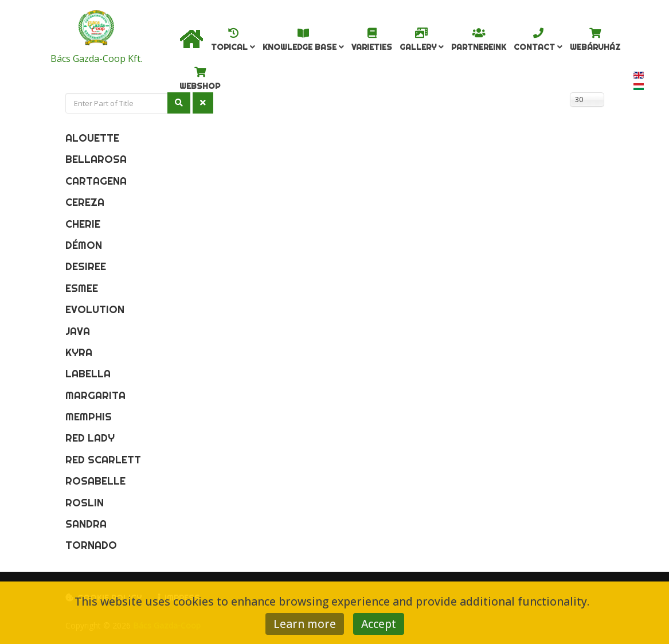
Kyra (79, 352)
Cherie (83, 224)
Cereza (85, 202)
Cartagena (96, 181)
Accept (379, 624)
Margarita (95, 395)
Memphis (89, 417)
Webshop (200, 86)
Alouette (92, 138)
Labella (88, 374)
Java (78, 331)
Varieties (372, 47)
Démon (84, 245)
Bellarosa (96, 159)
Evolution (95, 309)
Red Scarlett (103, 460)
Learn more (305, 624)
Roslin (85, 503)
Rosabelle (95, 481)
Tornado (91, 545)
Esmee (82, 288)
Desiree (86, 266)
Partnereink (479, 47)
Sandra (86, 524)
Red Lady (90, 438)
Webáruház (595, 47)
